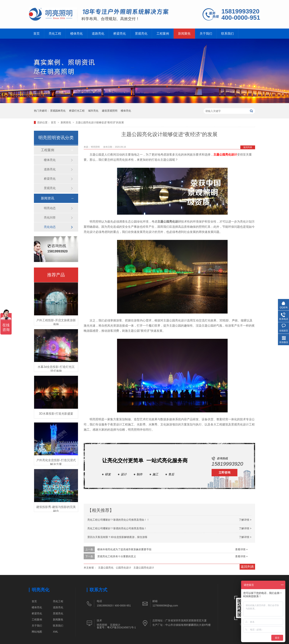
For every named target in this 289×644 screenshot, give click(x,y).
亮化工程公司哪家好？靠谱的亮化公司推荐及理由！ (117, 528)
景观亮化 (147, 34)
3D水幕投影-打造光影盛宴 (56, 414)
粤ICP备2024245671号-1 (121, 627)
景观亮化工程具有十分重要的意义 (117, 556)
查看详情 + (241, 549)
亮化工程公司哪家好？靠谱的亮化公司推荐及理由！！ (118, 520)
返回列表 (248, 147)
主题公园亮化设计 (225, 155)
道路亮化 (102, 34)
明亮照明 (96, 147)
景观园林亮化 (58, 111)
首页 (37, 34)
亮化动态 (50, 227)
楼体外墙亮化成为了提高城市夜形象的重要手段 (124, 549)
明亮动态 (50, 208)
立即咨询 (224, 473)
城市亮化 (93, 111)
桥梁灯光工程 (77, 111)
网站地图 (37, 632)
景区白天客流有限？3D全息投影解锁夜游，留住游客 (117, 537)
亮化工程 (56, 34)
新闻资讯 (66, 122)
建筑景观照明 (110, 111)
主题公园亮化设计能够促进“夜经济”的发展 (100, 122)
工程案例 (170, 34)
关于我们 (215, 34)
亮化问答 (50, 218)
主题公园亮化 (106, 568)
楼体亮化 (79, 34)
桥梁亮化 (124, 34)
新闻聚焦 (192, 34)
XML (56, 632)
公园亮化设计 (123, 568)
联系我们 (238, 34)
